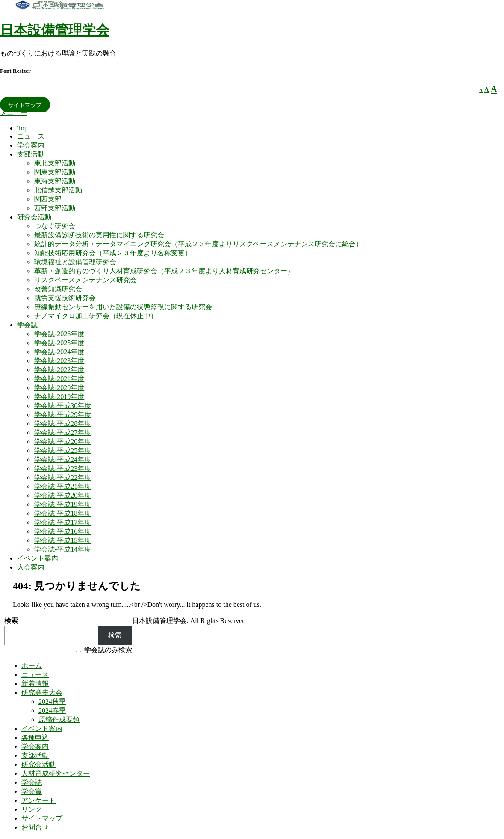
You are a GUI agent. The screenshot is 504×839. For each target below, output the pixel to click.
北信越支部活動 (58, 190)
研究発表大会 (42, 693)
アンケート (38, 800)
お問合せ (35, 827)
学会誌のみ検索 (108, 650)
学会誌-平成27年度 (63, 433)
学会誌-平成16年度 (63, 531)
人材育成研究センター (56, 773)
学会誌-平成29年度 (63, 415)
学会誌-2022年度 (59, 370)
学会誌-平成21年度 (63, 486)
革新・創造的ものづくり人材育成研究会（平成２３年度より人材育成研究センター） (164, 271)
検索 (11, 621)
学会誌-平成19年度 (63, 504)
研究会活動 (34, 217)
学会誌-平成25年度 (63, 451)
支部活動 (31, 154)
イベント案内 (38, 558)
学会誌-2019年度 (59, 397)
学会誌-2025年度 (59, 343)
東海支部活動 (55, 181)
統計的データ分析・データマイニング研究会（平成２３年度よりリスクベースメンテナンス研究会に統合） (198, 244)
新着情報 (35, 684)
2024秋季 (52, 702)
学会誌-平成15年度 (63, 540)
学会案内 (31, 145)
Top (22, 128)
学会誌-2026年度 (59, 334)
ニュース (31, 136)
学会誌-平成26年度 (63, 442)
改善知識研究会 (58, 289)
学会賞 (32, 791)
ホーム (32, 666)
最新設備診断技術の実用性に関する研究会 (99, 235)
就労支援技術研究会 (65, 298)
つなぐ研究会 (55, 226)
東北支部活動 (55, 163)
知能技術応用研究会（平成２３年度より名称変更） (113, 253)
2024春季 (52, 710)
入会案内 (31, 567)
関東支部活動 (55, 172)
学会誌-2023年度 (59, 361)
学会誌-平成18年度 (63, 513)
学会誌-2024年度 (59, 352)
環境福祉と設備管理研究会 (75, 262)
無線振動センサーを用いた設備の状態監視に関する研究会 (123, 307)
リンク (32, 809)
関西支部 (48, 199)
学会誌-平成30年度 (63, 406)
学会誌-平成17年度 (63, 522)
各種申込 (35, 737)
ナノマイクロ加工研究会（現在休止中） (96, 316)
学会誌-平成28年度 (63, 424)
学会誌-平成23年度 (63, 468)
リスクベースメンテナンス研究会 (85, 280)
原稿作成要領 (59, 719)
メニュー (14, 113)
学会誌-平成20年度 (63, 495)
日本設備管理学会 (55, 30)
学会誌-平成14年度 (63, 549)
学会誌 (27, 325)
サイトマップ (25, 105)
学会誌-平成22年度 (63, 477)
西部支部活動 (55, 208)
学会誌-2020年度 (59, 388)
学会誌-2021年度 (59, 379)
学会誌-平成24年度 (63, 459)
